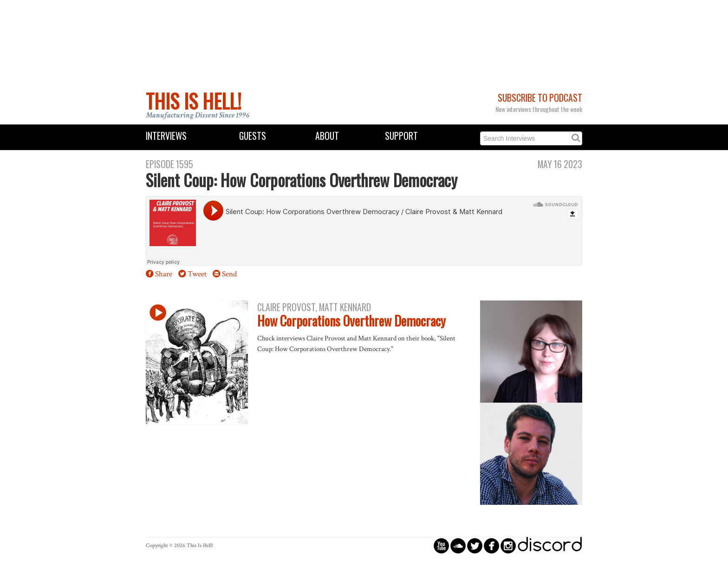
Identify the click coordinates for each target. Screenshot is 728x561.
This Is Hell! (194, 101)
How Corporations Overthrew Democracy (351, 321)
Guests (253, 136)
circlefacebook (491, 545)
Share (164, 274)
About (327, 136)
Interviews (166, 136)
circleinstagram (508, 545)
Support (401, 136)
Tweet (197, 274)
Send (229, 274)
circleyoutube (441, 545)
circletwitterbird (475, 545)
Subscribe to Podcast (540, 98)
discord (550, 545)
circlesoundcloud (458, 545)
